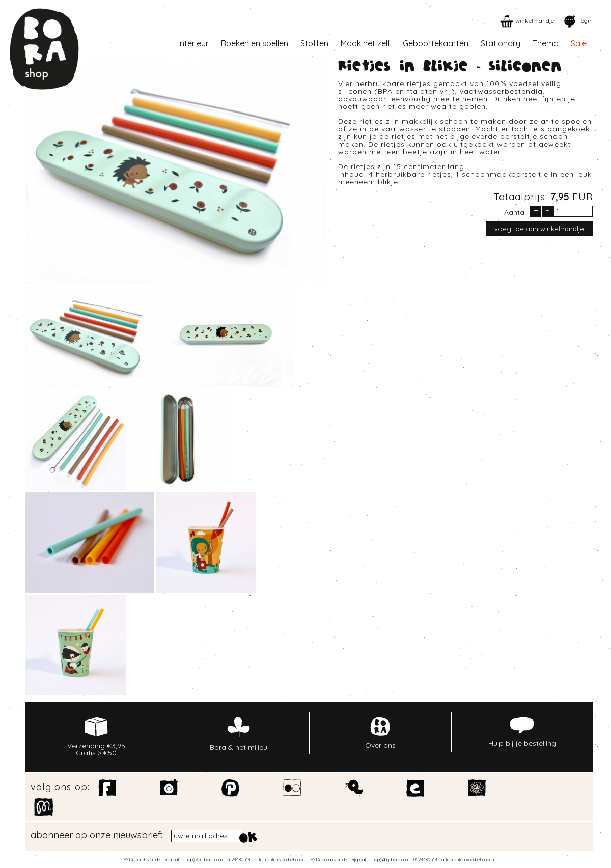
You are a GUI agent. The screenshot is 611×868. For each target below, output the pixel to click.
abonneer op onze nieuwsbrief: (96, 835)
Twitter (354, 788)
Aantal (515, 212)
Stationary (501, 43)
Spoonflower (477, 788)
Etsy (416, 788)
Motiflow (44, 807)
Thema (546, 43)
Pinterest (231, 788)
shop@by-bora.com (203, 860)
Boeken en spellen (255, 43)
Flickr (293, 788)
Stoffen (314, 43)
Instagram (169, 788)
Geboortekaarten (436, 43)
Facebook (108, 788)
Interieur (193, 43)
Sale (579, 43)
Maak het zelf (366, 43)
